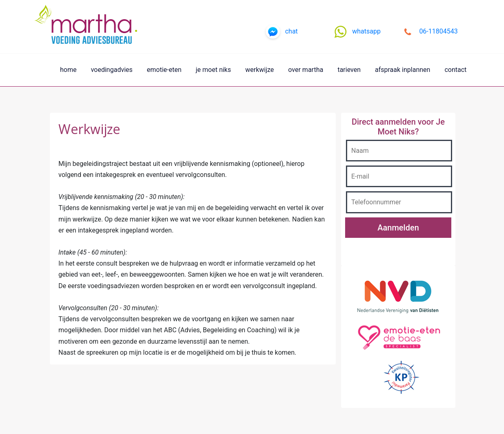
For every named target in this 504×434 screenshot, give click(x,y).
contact (455, 70)
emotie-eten (164, 70)
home (68, 70)
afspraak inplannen (403, 70)
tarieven (349, 70)
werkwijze (259, 70)
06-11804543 (438, 31)
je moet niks (213, 70)
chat (291, 31)
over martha (306, 70)
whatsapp (366, 31)
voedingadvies (112, 70)
